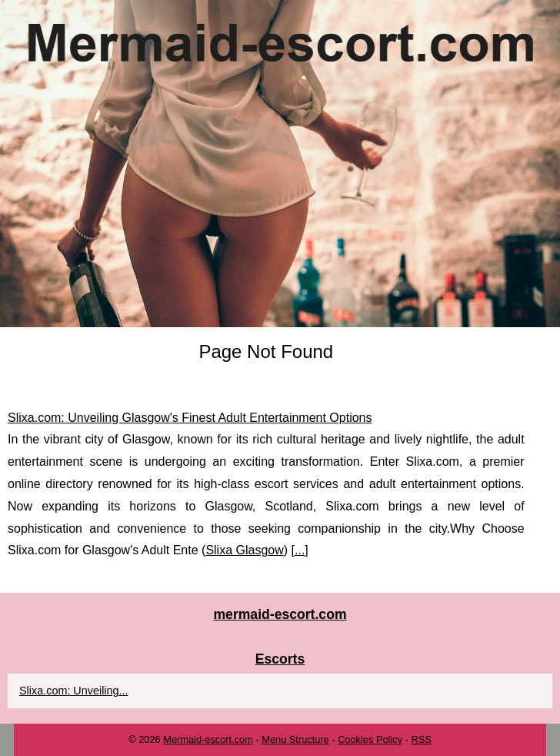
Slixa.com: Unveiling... (74, 691)
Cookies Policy (370, 739)
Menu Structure (295, 739)
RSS (421, 739)
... (300, 550)
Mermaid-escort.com (208, 739)
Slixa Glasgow (244, 550)
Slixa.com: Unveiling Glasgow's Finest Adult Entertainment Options (190, 418)
